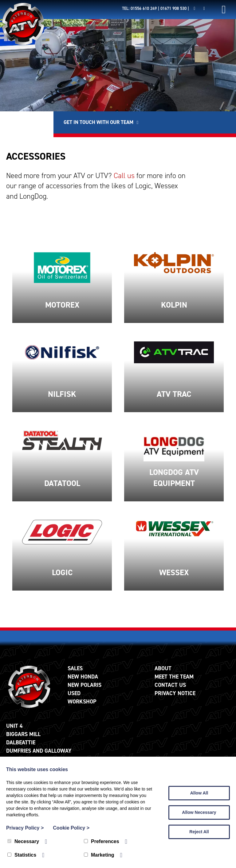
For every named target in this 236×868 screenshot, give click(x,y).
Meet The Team (174, 682)
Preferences (102, 841)
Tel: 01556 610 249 (139, 8)
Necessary (23, 841)
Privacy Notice (175, 698)
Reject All (199, 832)
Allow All (199, 793)
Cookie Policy (71, 828)
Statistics (22, 855)
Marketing (99, 855)
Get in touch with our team (158, 124)
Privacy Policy (25, 828)
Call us (124, 181)
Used (74, 698)
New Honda (83, 682)
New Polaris (85, 690)
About (163, 673)
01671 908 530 (173, 8)
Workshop (82, 707)
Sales (75, 673)
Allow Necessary (199, 812)
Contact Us (170, 690)
